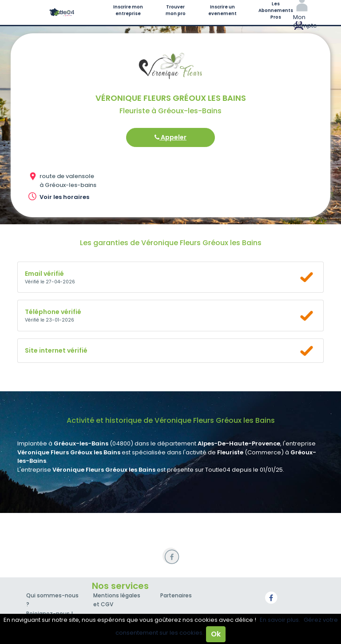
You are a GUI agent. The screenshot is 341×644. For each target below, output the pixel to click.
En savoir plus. (280, 620)
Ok (216, 634)
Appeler (170, 137)
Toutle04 (62, 12)
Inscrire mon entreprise (128, 10)
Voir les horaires (64, 197)
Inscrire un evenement (222, 10)
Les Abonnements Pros (276, 10)
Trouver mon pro (176, 10)
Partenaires (176, 595)
